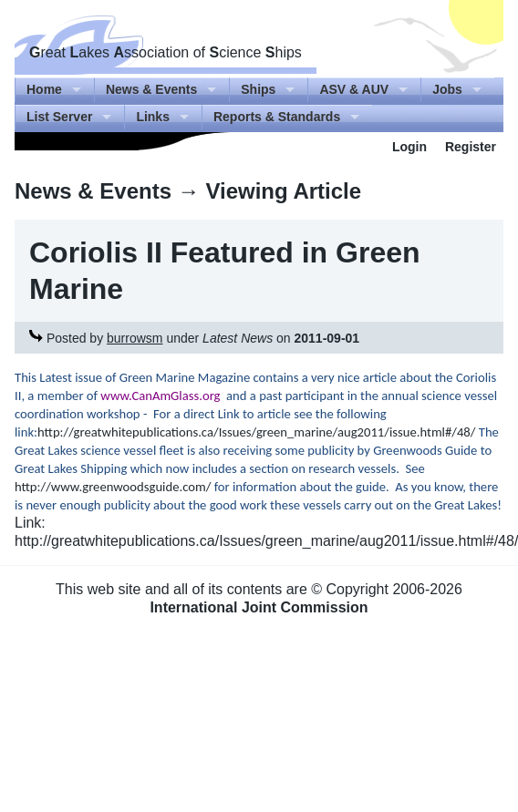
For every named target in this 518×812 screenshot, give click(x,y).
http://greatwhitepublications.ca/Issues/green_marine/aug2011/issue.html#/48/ (256, 432)
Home (44, 89)
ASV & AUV (354, 89)
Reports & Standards (277, 117)
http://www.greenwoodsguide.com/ (113, 487)
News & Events (151, 89)
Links (153, 117)
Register (471, 147)
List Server (59, 117)
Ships (258, 89)
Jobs (447, 89)
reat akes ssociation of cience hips (166, 52)
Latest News (238, 338)
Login (409, 147)
